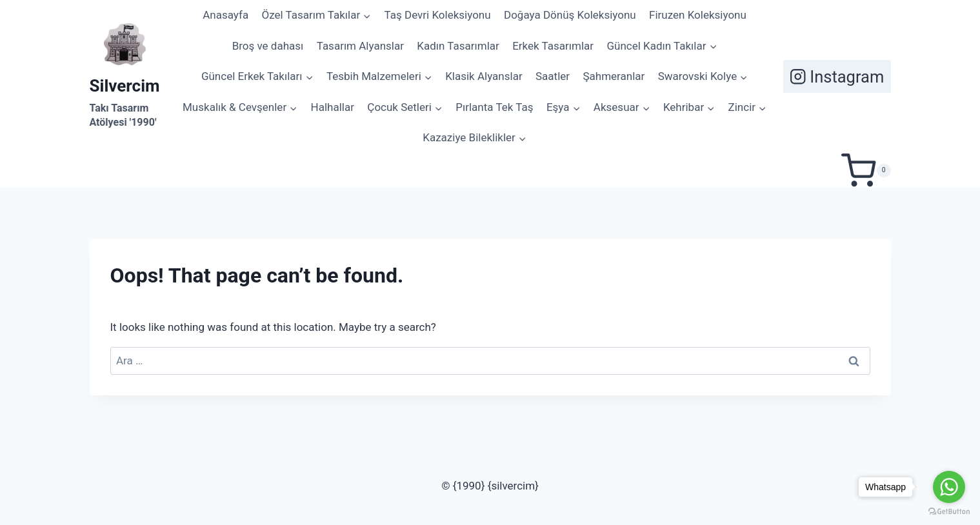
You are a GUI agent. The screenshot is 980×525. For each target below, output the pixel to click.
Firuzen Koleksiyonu (698, 15)
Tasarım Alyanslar (360, 46)
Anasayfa (225, 15)
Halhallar (333, 107)
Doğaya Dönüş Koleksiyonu (570, 15)
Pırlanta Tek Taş (494, 107)
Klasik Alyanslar (484, 76)
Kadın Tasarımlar (458, 46)
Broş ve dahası (268, 46)
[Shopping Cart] (866, 171)
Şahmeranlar (614, 76)
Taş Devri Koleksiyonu (438, 15)
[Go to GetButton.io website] (949, 512)
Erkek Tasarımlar (553, 46)
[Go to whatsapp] (949, 487)
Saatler (553, 76)
